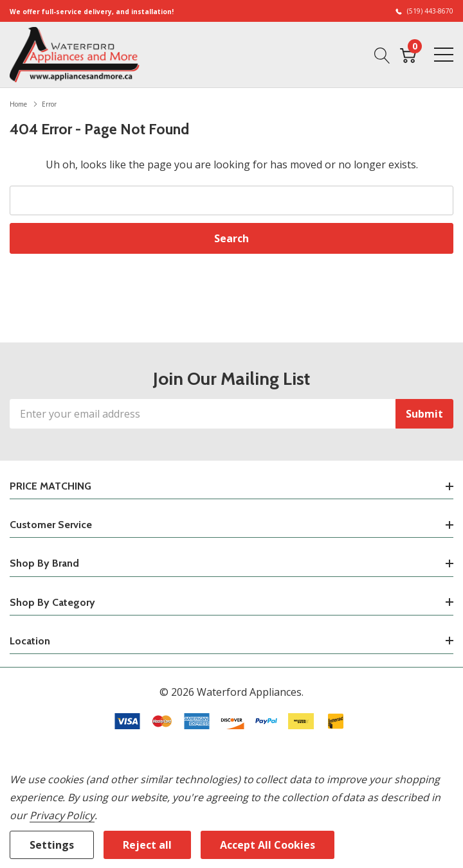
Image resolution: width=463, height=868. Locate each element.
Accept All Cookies (268, 845)
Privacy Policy (62, 815)
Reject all (147, 845)
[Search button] (382, 54)
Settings (52, 845)
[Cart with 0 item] (408, 54)
